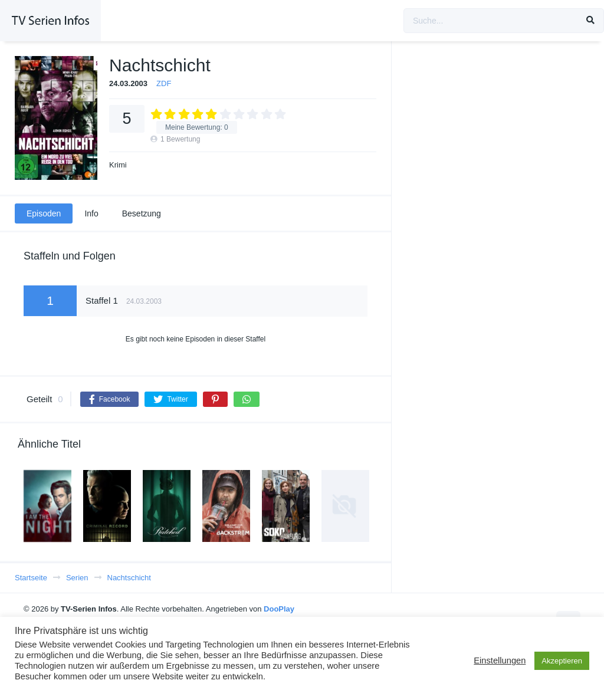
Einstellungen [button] (500, 660)
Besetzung (142, 213)
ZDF (164, 83)
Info (91, 213)
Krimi (118, 165)
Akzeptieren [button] (562, 661)
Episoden (44, 213)
